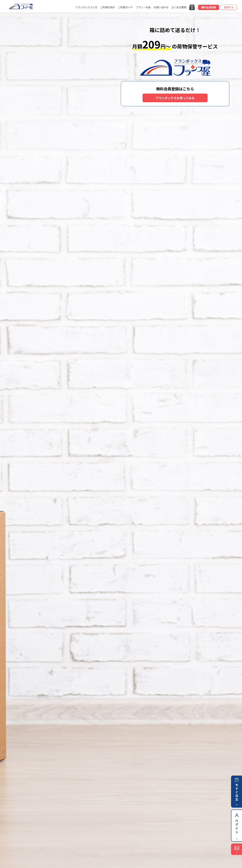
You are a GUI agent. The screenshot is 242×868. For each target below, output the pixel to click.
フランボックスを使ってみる (175, 98)
